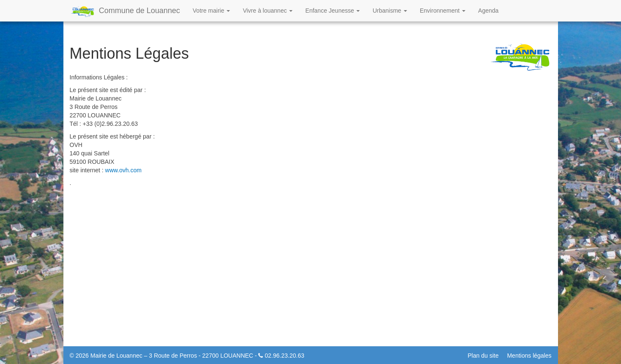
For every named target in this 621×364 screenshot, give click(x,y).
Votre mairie (212, 11)
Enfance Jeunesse (332, 11)
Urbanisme (390, 11)
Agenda (488, 11)
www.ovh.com (123, 170)
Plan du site (483, 356)
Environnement (443, 11)
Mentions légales (529, 356)
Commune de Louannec (125, 11)
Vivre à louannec (268, 11)
